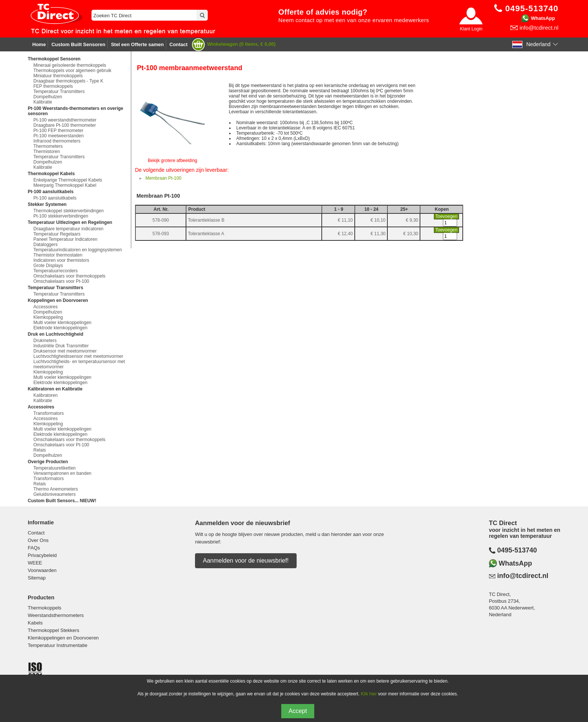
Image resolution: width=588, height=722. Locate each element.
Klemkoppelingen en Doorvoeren (63, 638)
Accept (298, 711)
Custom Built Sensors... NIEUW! (62, 501)
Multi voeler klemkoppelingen (62, 323)
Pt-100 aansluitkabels (55, 198)
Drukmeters (45, 341)
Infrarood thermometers (57, 141)
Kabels (35, 623)
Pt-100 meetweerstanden (58, 136)
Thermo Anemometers (56, 489)
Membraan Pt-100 (163, 178)
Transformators (49, 413)
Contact (178, 44)
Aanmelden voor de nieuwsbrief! (246, 561)
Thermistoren (47, 152)
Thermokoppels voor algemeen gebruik (72, 71)
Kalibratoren (46, 395)
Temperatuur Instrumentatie (58, 645)
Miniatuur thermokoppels (58, 76)
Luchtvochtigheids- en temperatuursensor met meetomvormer (79, 364)
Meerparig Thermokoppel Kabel (65, 185)
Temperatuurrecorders (55, 271)
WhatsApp (543, 18)
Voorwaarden (42, 570)
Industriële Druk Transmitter (61, 346)
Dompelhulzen (48, 97)
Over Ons (38, 540)
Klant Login (471, 29)
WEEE (35, 563)
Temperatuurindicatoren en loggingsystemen (78, 250)
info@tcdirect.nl (539, 28)
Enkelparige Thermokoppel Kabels (68, 180)
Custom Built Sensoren (78, 44)
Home (39, 44)
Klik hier (369, 694)
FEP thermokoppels (53, 86)
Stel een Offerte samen (137, 44)
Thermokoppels (45, 608)
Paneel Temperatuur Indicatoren (65, 239)
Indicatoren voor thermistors (61, 260)
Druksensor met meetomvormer (65, 351)
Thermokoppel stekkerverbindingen (68, 211)
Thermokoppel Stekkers (53, 630)
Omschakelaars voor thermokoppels (69, 276)
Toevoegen (446, 216)
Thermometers (48, 146)
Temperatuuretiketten (55, 468)
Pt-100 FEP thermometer (58, 131)
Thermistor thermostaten (58, 255)
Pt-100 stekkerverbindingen (61, 216)
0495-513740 (517, 550)
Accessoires (46, 307)
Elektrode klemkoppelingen (60, 328)
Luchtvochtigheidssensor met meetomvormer (78, 356)
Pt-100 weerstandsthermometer (65, 120)
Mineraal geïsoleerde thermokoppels (70, 65)
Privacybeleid (42, 555)
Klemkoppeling (48, 317)
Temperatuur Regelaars (57, 234)
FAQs (34, 548)
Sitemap (37, 578)
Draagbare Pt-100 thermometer (65, 125)
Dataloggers (46, 245)
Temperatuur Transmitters (59, 92)
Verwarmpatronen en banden (62, 473)
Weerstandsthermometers (56, 615)
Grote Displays (48, 266)
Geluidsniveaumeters (55, 494)
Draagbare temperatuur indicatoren (68, 229)
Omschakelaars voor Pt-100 (61, 281)
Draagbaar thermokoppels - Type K (68, 81)
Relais (40, 450)
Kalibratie (43, 102)
